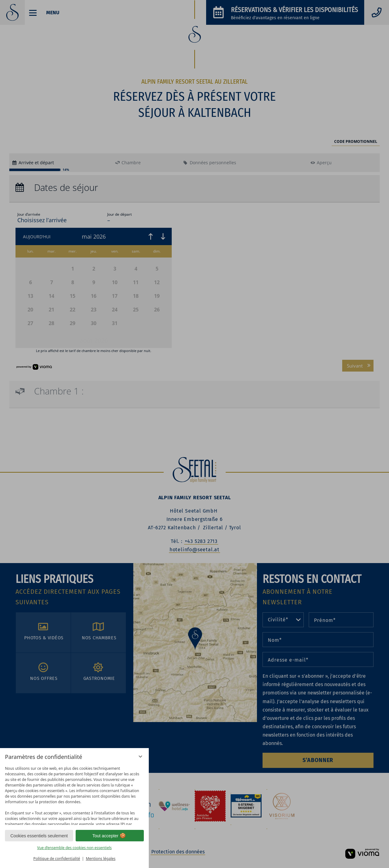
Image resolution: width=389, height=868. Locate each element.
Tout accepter (110, 836)
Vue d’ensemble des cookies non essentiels (75, 848)
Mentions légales (101, 859)
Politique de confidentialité (57, 859)
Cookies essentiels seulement (39, 836)
